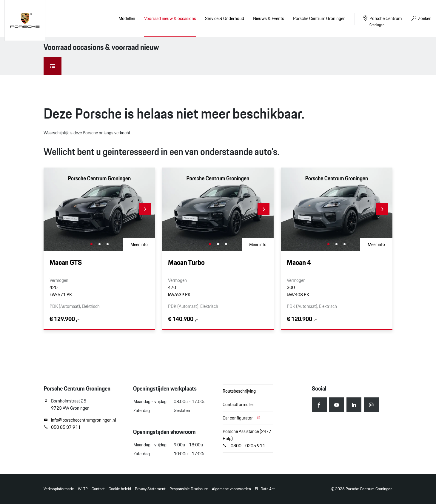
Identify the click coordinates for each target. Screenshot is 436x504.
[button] (145, 209)
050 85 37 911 (62, 427)
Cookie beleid (120, 489)
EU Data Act (265, 489)
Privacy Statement (150, 489)
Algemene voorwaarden (231, 489)
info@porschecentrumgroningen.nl (80, 420)
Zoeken (421, 18)
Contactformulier (238, 404)
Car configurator (242, 418)
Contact (98, 489)
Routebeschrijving (239, 391)
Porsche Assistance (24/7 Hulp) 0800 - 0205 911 (247, 438)
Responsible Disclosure (189, 489)
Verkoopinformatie (59, 489)
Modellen (127, 18)
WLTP (83, 489)
